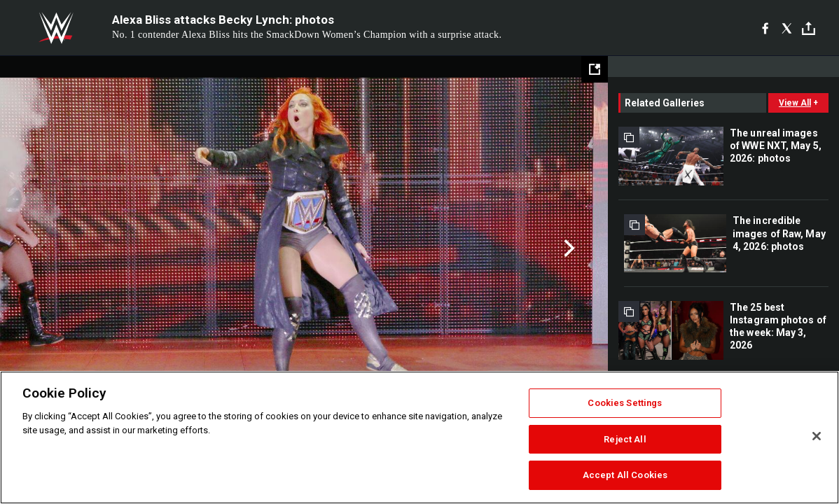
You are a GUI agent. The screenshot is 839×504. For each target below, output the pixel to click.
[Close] (817, 436)
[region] (419, 437)
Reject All (625, 439)
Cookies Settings (625, 403)
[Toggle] (809, 28)
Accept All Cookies (625, 475)
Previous (40, 248)
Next (568, 248)
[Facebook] (765, 28)
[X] (787, 28)
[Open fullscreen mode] (595, 69)
